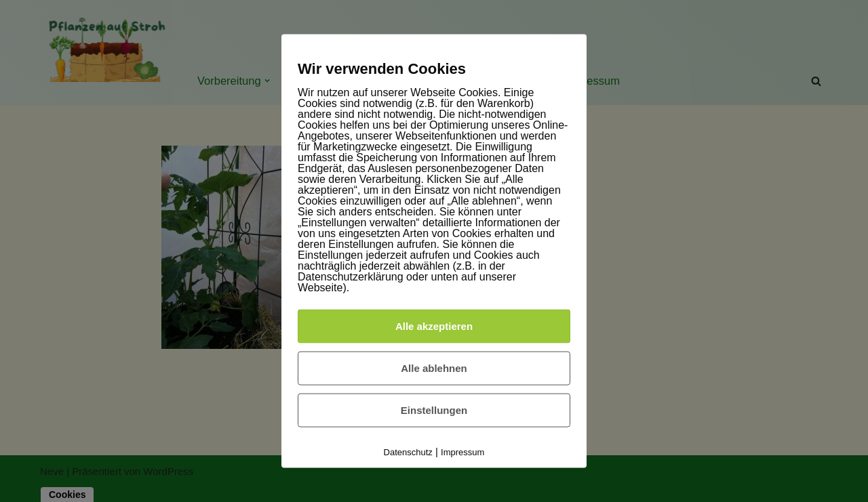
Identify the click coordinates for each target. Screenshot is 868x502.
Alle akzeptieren (434, 326)
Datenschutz (408, 452)
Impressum (462, 452)
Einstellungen (434, 410)
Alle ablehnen (434, 368)
